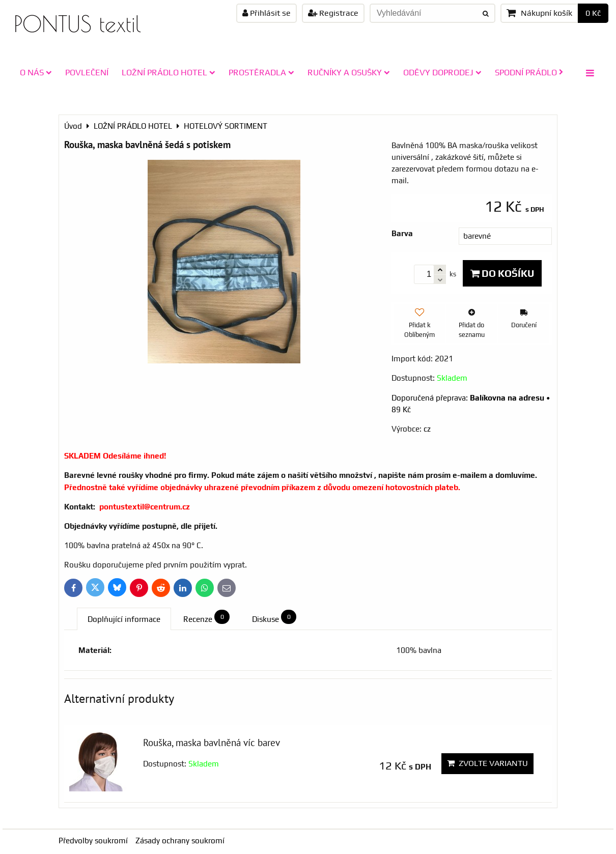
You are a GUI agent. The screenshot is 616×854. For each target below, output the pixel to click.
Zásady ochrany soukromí (180, 841)
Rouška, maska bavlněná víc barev (212, 742)
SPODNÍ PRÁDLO (529, 72)
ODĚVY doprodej (442, 72)
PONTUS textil (77, 24)
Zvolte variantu (487, 763)
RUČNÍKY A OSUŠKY (349, 72)
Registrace (333, 13)
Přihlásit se (267, 13)
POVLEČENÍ (87, 72)
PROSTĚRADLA (261, 72)
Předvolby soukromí (93, 841)
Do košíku (502, 273)
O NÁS (36, 72)
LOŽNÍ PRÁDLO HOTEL (169, 72)
